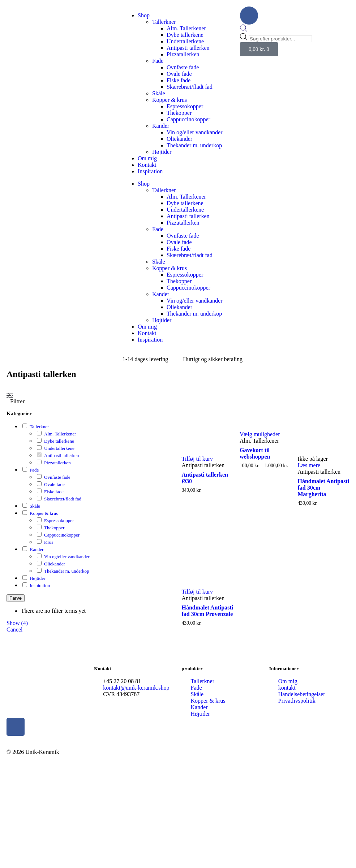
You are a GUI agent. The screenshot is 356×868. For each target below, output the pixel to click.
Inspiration (150, 171)
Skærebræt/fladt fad (190, 87)
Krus (49, 542)
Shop (144, 15)
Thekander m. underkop (194, 145)
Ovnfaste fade (183, 67)
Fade (158, 61)
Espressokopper (185, 106)
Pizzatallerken (183, 54)
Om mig (147, 158)
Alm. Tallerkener (186, 28)
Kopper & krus (170, 100)
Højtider (162, 152)
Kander (161, 126)
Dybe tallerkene (185, 35)
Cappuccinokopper (188, 119)
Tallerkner (164, 22)
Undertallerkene (185, 41)
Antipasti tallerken (188, 48)
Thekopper (179, 113)
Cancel (14, 630)
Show (17, 623)
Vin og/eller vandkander (195, 132)
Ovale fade (179, 74)
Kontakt (147, 165)
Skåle (159, 93)
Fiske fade (179, 80)
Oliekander (179, 139)
